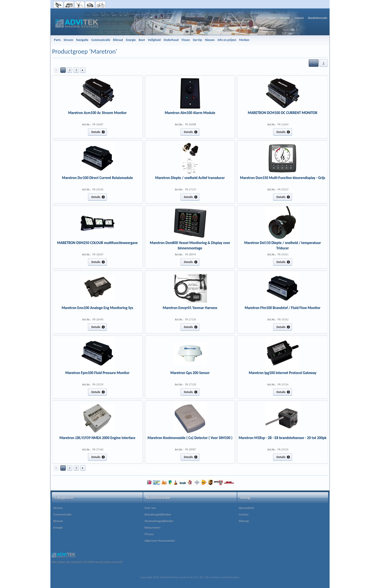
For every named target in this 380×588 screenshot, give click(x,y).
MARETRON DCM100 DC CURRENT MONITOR (283, 113)
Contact (244, 514)
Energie (58, 527)
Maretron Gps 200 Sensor (190, 373)
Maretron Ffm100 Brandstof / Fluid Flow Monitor (283, 308)
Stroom (58, 508)
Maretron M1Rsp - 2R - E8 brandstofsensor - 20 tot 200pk (283, 438)
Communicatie (62, 514)
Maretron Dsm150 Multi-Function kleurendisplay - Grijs (283, 178)
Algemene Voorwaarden (160, 541)
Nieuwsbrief (246, 508)
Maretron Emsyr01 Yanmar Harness (190, 308)
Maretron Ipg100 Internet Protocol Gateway (282, 373)
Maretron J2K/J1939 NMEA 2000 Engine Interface (97, 438)
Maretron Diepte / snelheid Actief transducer (190, 178)
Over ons (150, 508)
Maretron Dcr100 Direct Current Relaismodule (97, 178)
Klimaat (58, 521)
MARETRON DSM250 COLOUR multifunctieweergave (98, 243)
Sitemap (244, 521)
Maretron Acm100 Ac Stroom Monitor (97, 113)
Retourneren (153, 527)
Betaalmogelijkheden (158, 514)
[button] (314, 63)
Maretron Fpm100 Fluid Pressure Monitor (97, 373)
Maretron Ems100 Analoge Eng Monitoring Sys (97, 308)
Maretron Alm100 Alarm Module (190, 113)
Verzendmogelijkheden (159, 521)
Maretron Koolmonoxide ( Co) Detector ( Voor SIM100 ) (190, 438)
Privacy (149, 534)
